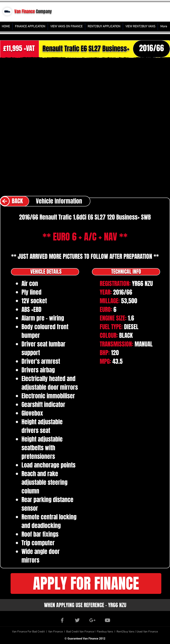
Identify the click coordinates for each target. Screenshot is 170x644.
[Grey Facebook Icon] (62, 620)
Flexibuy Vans (105, 632)
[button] (86, 583)
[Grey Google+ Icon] (92, 620)
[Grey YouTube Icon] (107, 620)
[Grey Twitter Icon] (77, 620)
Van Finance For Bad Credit (29, 632)
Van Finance (25, 11)
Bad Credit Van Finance (80, 632)
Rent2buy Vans (126, 632)
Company (44, 11)
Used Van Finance (147, 632)
